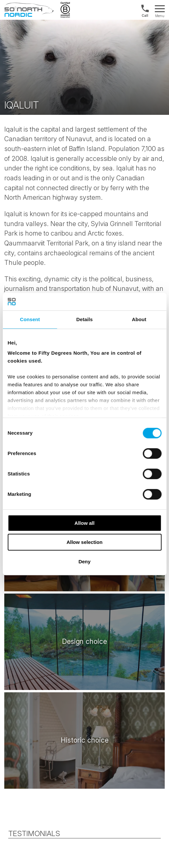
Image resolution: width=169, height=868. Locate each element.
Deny (84, 562)
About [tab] (139, 319)
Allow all (84, 523)
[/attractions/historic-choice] (84, 740)
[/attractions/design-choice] (84, 642)
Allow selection (84, 542)
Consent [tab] (30, 319)
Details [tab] (85, 319)
